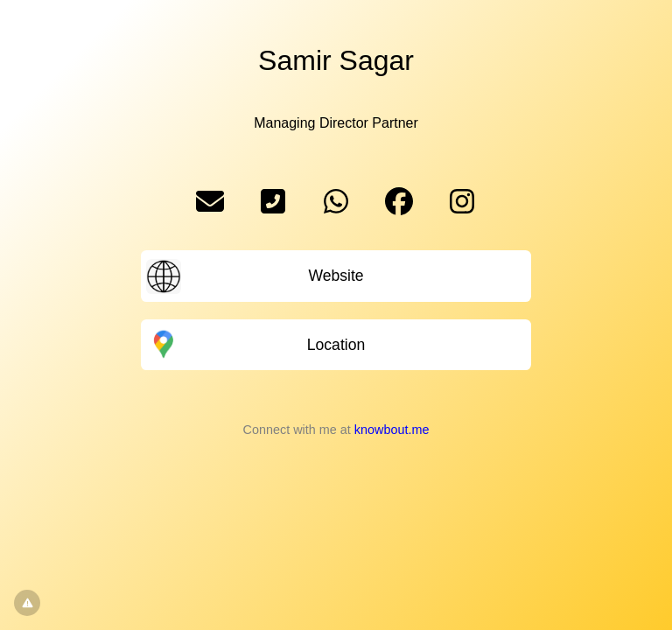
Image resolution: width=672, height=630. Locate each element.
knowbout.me (392, 430)
